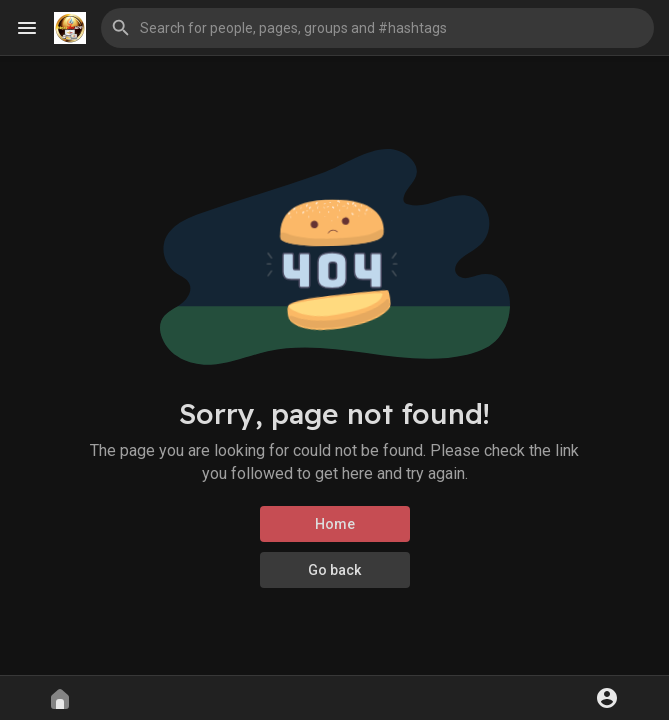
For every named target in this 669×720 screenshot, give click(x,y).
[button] (377, 28)
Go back (334, 570)
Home (335, 524)
